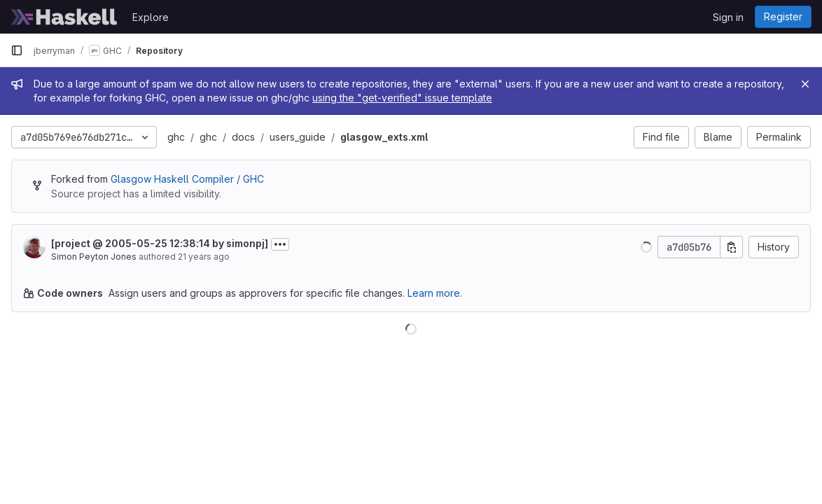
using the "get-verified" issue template (402, 98)
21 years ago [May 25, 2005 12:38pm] (204, 257)
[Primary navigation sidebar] (17, 50)
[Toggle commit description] (280, 244)
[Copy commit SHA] (732, 247)
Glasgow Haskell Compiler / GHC (187, 179)
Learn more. (435, 293)
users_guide (298, 137)
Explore (151, 17)
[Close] (805, 84)
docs (243, 137)
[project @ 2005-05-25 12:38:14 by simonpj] (160, 243)
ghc (176, 137)
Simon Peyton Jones (94, 257)
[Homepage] (64, 17)
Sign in (728, 17)
